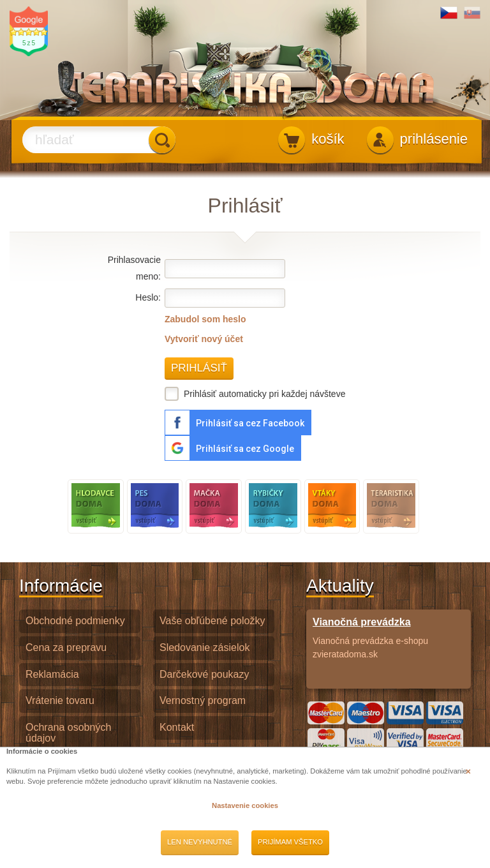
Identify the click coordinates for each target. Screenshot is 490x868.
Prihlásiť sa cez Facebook (250, 423)
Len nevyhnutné (200, 842)
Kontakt (177, 727)
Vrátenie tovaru (60, 700)
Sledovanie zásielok (204, 647)
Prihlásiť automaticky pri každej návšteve (255, 394)
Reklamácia (52, 674)
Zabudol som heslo (205, 319)
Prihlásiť (199, 368)
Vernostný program (203, 700)
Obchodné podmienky (75, 621)
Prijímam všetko (290, 842)
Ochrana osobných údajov (68, 733)
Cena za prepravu (66, 647)
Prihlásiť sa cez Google (245, 449)
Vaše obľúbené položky (212, 621)
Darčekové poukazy (204, 674)
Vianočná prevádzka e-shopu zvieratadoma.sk (389, 638)
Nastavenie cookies (245, 805)
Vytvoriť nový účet (204, 339)
